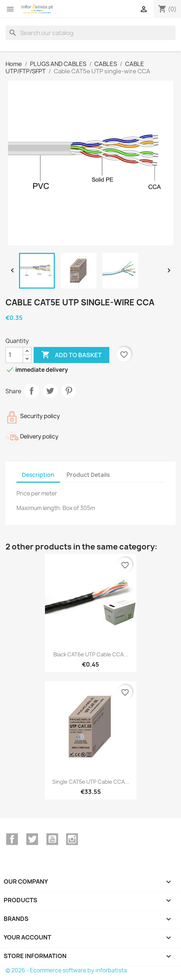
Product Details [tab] (88, 475)
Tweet (50, 391)
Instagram (72, 839)
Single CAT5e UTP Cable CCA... (91, 782)
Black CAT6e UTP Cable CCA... (91, 654)
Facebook (12, 839)
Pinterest (69, 391)
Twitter (32, 839)
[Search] (90, 33)
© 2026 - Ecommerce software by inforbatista (66, 970)
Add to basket (71, 355)
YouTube (52, 839)
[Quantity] (14, 355)
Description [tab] (38, 475)
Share (31, 391)
